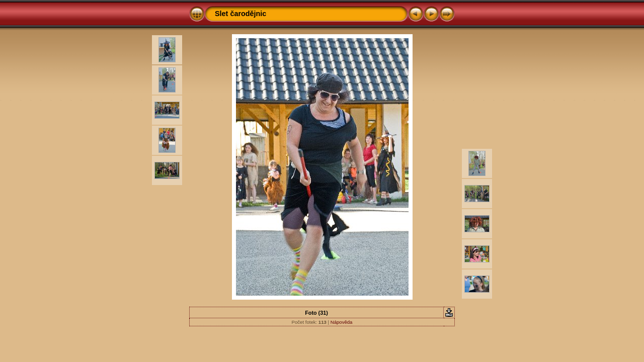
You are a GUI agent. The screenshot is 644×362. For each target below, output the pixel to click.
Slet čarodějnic (240, 14)
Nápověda (342, 322)
